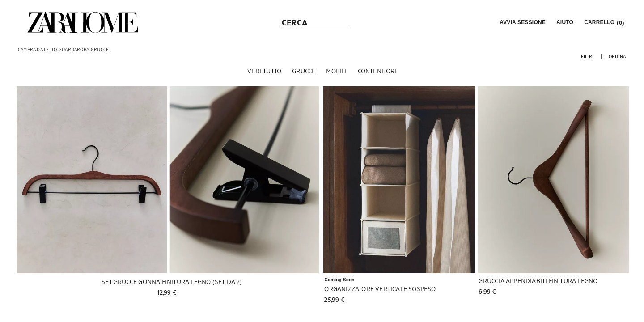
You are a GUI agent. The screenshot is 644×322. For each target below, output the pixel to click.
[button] (522, 22)
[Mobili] (336, 71)
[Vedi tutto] (264, 71)
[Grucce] (304, 71)
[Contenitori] (377, 71)
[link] (83, 22)
